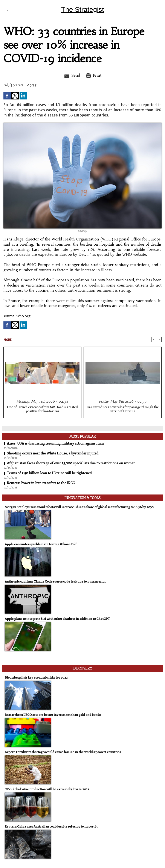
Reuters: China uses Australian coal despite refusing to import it (51, 827)
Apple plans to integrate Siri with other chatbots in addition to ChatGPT (57, 619)
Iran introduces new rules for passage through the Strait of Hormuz (123, 409)
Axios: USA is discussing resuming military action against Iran (55, 443)
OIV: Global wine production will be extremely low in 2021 (47, 789)
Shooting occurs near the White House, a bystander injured (53, 453)
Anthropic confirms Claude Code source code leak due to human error (55, 582)
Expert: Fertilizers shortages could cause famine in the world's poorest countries (63, 752)
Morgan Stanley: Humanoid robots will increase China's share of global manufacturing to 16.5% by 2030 (79, 507)
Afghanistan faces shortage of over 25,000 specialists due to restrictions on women (71, 463)
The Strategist (82, 9)
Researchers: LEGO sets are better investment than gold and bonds (53, 715)
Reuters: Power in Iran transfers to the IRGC (41, 483)
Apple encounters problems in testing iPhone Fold (41, 544)
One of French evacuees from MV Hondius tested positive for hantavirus (42, 409)
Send (72, 75)
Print (93, 75)
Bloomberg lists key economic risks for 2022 (36, 678)
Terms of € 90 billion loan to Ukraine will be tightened (49, 473)
